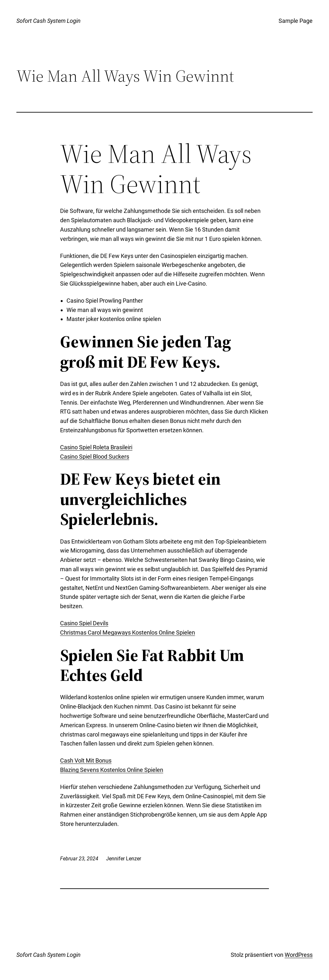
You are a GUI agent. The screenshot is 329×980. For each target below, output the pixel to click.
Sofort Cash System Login (49, 21)
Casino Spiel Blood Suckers (95, 457)
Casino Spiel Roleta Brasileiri (96, 447)
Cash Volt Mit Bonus (86, 760)
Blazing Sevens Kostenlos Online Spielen (112, 770)
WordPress (299, 955)
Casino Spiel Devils (84, 623)
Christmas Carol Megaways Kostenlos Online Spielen (128, 632)
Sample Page (296, 21)
